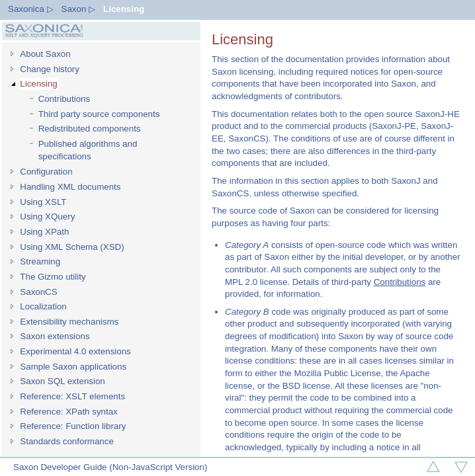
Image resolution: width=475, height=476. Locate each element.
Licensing (124, 9)
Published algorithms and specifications (88, 150)
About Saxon (45, 54)
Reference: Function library (73, 426)
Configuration (46, 172)
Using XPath (44, 232)
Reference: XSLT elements (72, 396)
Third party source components (99, 114)
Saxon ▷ (79, 9)
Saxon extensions (55, 336)
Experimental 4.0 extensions (75, 351)
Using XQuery (47, 217)
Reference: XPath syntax (68, 412)
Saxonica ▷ (31, 9)
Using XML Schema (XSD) (72, 247)
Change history (50, 69)
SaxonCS (38, 292)
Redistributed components (90, 129)
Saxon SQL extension (62, 381)
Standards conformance (67, 441)
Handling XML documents (70, 187)
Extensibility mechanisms (69, 322)
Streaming (40, 261)
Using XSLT (43, 202)
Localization (43, 306)
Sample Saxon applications (73, 367)
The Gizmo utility (53, 277)
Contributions (65, 99)
